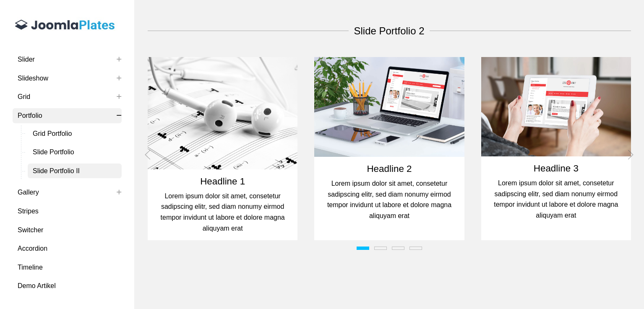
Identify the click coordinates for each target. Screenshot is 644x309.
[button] (223, 113)
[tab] (363, 248)
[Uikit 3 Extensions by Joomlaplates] (67, 26)
